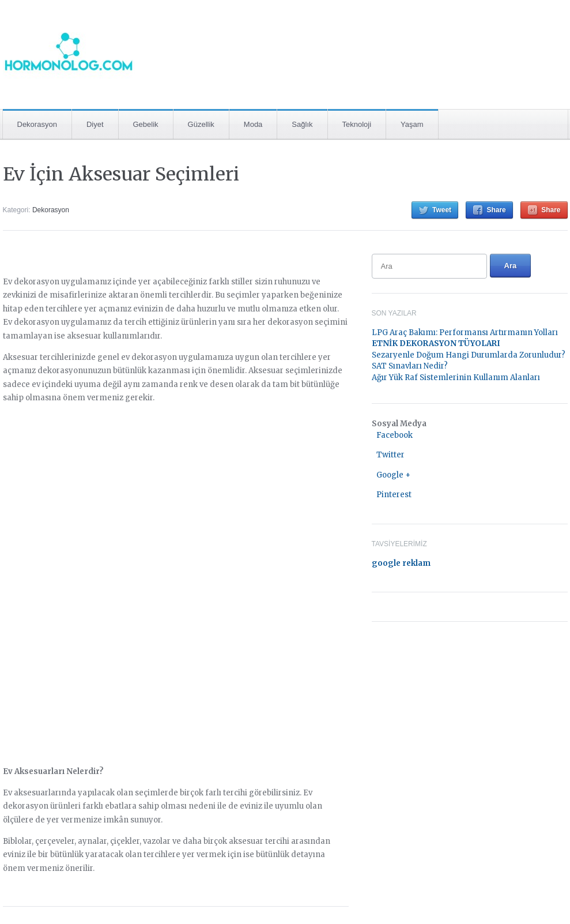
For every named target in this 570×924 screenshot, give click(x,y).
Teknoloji (357, 124)
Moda (253, 124)
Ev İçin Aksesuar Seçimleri (121, 174)
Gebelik (146, 124)
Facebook (395, 435)
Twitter (390, 455)
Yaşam (412, 124)
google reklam (401, 563)
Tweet (442, 210)
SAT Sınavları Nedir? (410, 366)
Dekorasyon (37, 124)
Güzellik (201, 124)
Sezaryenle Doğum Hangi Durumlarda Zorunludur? (469, 355)
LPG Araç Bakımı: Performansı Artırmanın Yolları (465, 333)
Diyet (95, 124)
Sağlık (302, 124)
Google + (393, 475)
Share (496, 210)
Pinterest (394, 495)
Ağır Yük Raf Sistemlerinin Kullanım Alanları (456, 378)
